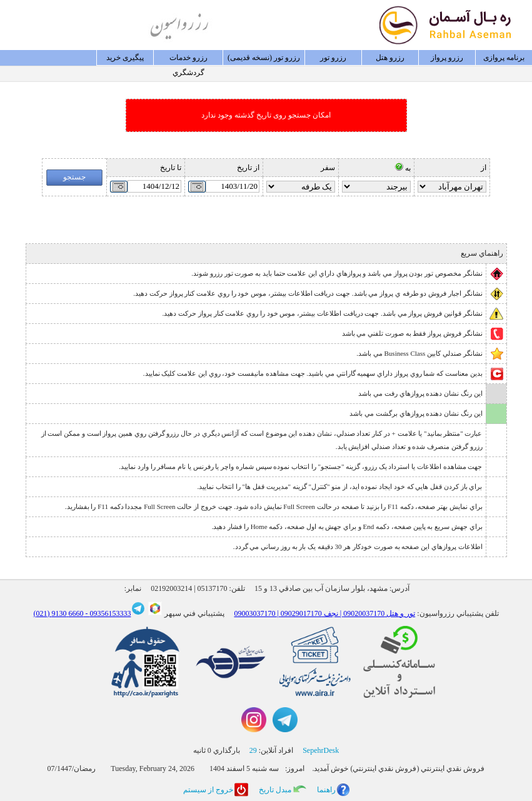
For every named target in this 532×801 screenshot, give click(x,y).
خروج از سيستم (208, 790)
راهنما (326, 790)
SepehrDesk (321, 750)
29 (253, 750)
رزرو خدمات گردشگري (188, 59)
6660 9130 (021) (58, 613)
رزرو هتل (390, 58)
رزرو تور (333, 58)
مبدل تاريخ (275, 790)
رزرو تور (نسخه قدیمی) (264, 58)
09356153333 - (107, 613)
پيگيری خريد (125, 58)
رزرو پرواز (447, 58)
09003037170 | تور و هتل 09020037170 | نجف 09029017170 (324, 613)
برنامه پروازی (504, 58)
